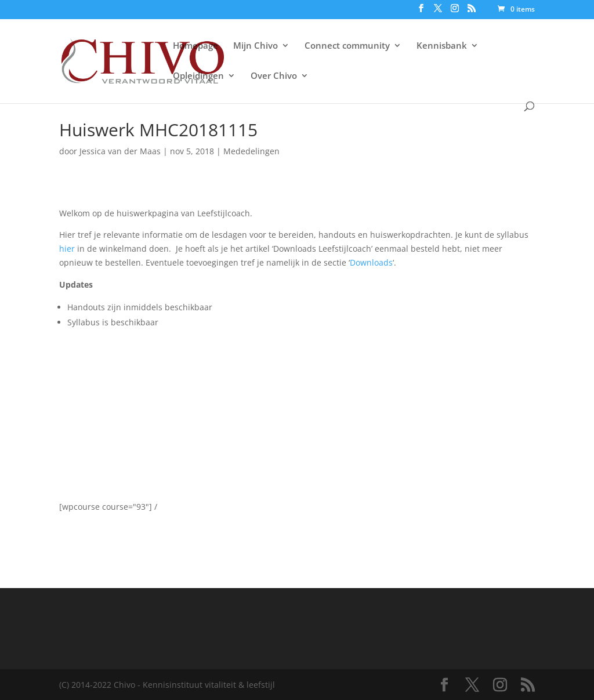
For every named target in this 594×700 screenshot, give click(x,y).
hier (68, 249)
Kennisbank (442, 46)
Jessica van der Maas (120, 151)
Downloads (371, 262)
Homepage (195, 46)
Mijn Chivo (256, 46)
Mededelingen (251, 151)
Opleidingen (198, 76)
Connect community (347, 46)
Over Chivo (274, 76)
